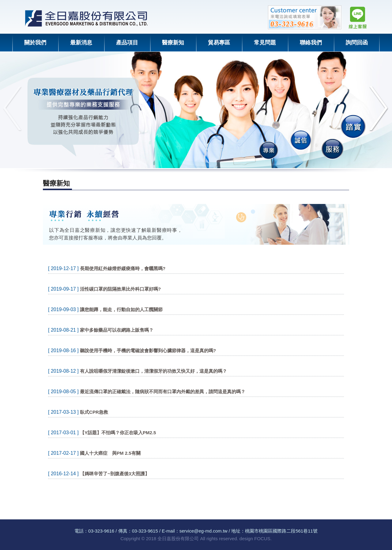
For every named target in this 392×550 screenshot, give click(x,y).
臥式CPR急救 (94, 412)
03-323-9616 (101, 531)
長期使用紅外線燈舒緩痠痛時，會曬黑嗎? (123, 268)
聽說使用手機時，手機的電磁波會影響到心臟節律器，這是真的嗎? (148, 350)
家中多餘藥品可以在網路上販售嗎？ (117, 330)
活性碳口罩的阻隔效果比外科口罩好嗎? (120, 289)
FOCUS (262, 539)
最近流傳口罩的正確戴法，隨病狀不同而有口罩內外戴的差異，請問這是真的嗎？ (163, 392)
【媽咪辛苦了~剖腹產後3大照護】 (115, 474)
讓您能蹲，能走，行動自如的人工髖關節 (121, 309)
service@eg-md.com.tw (204, 531)
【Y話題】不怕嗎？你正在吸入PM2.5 (118, 433)
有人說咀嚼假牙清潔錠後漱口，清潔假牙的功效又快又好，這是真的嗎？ (153, 371)
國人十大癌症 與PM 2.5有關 (110, 453)
